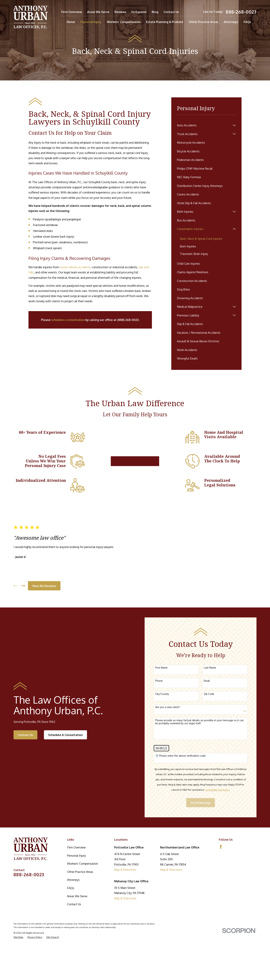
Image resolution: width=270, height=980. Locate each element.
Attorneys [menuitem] (231, 22)
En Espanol (139, 12)
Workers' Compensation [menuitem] (124, 22)
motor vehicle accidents (75, 267)
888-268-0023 (241, 12)
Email (208, 724)
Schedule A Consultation (65, 778)
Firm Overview (72, 12)
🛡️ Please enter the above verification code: (182, 799)
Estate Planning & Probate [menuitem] (165, 22)
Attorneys (73, 923)
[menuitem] (204, 125)
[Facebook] (221, 890)
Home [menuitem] (71, 22)
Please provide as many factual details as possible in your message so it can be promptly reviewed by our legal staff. (201, 765)
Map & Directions (125, 913)
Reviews (120, 12)
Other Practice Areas (80, 915)
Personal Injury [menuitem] (91, 22)
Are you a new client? (169, 750)
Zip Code (210, 737)
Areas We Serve (98, 12)
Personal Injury (76, 899)
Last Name (211, 711)
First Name (162, 711)
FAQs (71, 931)
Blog (155, 12)
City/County (163, 737)
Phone (160, 724)
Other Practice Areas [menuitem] (204, 22)
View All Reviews (44, 613)
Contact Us (171, 12)
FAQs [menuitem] (247, 22)
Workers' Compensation (83, 907)
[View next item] (23, 613)
